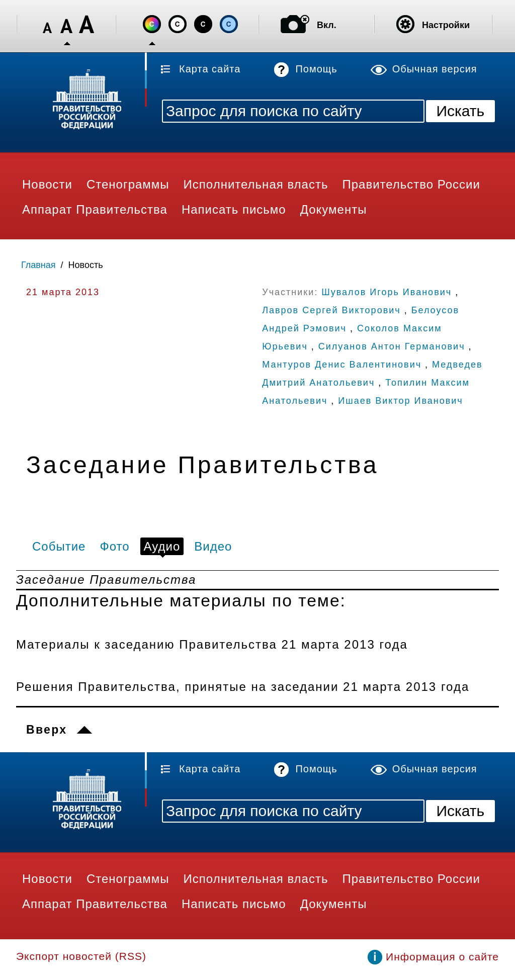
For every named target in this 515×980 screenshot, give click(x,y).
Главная (38, 265)
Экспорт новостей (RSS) (81, 956)
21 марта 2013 (63, 292)
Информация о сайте (442, 957)
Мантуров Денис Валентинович (342, 365)
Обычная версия (435, 69)
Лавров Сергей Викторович (331, 310)
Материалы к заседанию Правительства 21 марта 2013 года (212, 644)
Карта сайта (210, 69)
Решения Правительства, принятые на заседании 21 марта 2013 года (243, 687)
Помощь (316, 69)
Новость (86, 265)
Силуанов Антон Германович (392, 346)
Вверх (47, 730)
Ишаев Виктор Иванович (400, 401)
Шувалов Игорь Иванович (387, 292)
